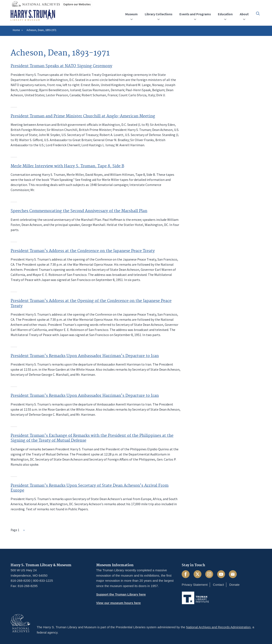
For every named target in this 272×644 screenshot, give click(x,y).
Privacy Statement (195, 585)
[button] (258, 13)
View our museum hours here (119, 603)
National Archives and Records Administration (218, 627)
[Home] (33, 15)
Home (16, 30)
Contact (218, 585)
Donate (234, 585)
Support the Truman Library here (121, 594)
